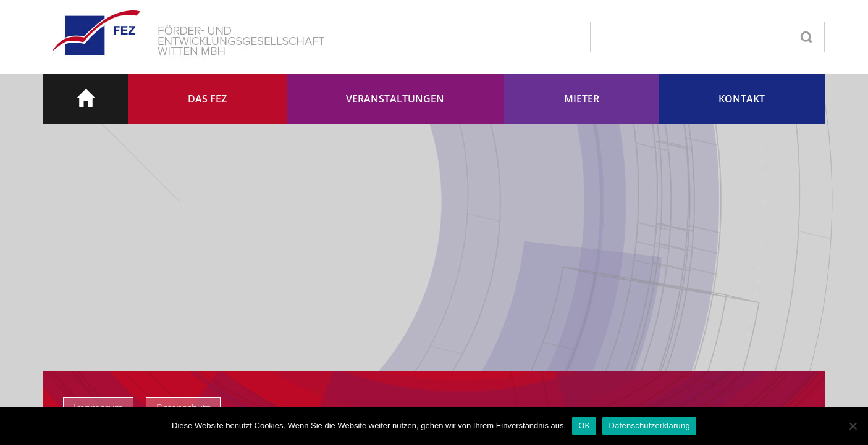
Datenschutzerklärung (649, 426)
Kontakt (742, 99)
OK (584, 426)
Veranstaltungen (395, 99)
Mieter (582, 99)
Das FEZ (207, 99)
